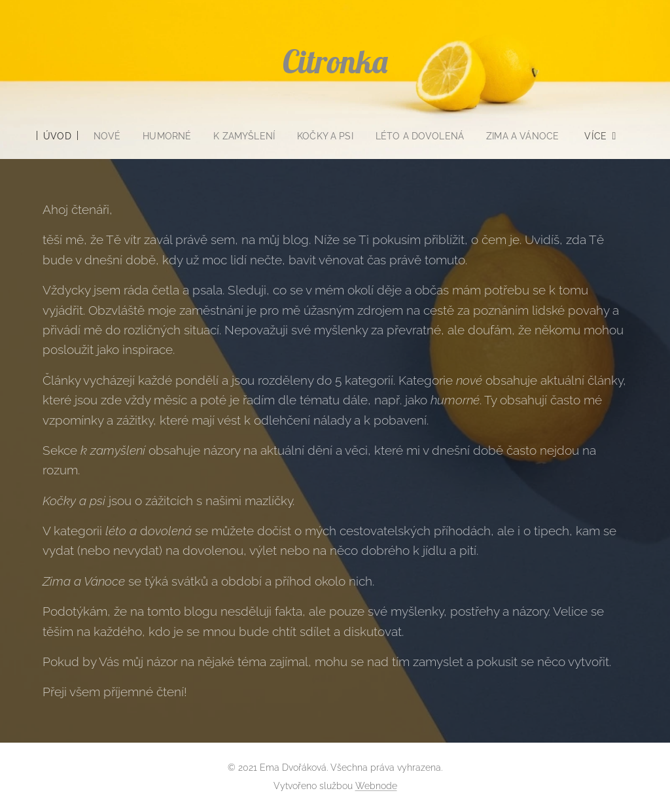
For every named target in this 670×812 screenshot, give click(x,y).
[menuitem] (52, 136)
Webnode (376, 786)
